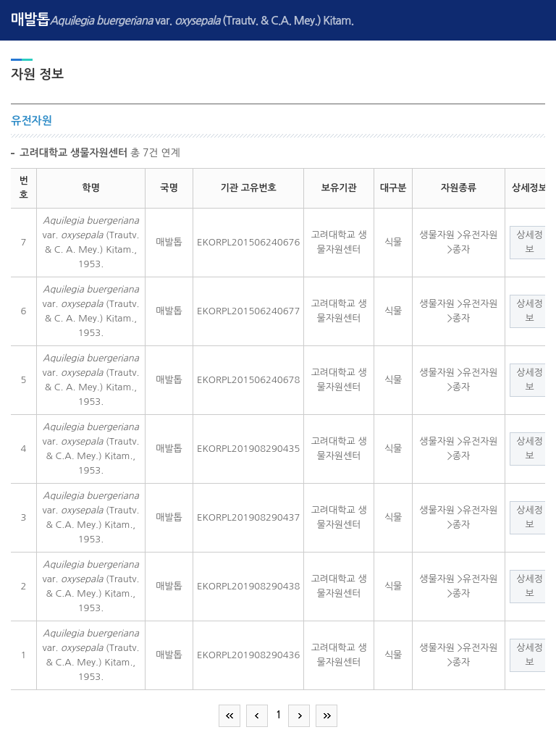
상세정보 (530, 242)
